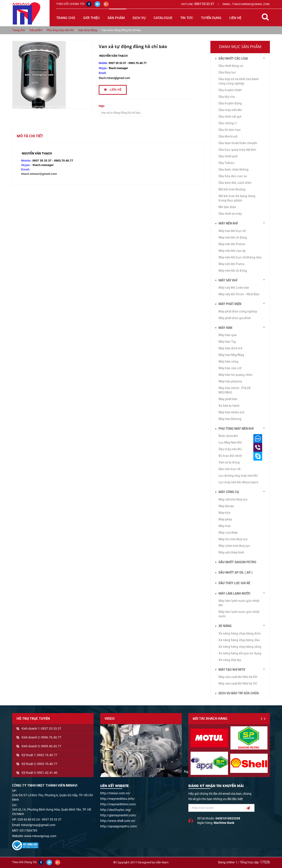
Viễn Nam (162, 862)
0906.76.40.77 (51, 737)
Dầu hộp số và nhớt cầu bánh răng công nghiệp (239, 81)
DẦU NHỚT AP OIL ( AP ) (236, 572)
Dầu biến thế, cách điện (235, 183)
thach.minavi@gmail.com (114, 78)
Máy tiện (224, 513)
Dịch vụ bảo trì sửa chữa (239, 693)
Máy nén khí (228, 223)
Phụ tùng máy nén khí (60, 30)
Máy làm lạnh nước (235, 593)
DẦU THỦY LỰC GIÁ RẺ (234, 583)
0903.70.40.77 (47, 764)
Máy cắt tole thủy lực (233, 499)
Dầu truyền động (230, 103)
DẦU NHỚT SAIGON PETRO (237, 562)
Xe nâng (225, 626)
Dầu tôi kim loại (230, 130)
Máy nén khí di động (233, 271)
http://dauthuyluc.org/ (116, 810)
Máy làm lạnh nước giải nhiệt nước (239, 614)
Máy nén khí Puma (231, 264)
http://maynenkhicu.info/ (118, 799)
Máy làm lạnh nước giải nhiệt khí (239, 603)
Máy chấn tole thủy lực (234, 546)
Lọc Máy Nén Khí (230, 442)
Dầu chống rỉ (228, 123)
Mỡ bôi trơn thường (232, 189)
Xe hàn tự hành (229, 406)
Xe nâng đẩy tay (230, 660)
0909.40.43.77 (51, 746)
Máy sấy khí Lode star (234, 288)
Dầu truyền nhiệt (230, 90)
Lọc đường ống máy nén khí (238, 476)
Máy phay (225, 519)
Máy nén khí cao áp (232, 251)
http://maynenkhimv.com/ (118, 804)
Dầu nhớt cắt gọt (230, 117)
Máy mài (225, 526)
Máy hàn (225, 328)
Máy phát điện (230, 304)
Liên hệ (113, 90)
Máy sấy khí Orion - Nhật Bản (239, 294)
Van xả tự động (88, 30)
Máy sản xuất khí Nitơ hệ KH (238, 677)
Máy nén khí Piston (232, 244)
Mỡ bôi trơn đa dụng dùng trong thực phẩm (237, 198)
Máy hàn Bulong (230, 419)
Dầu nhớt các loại (233, 58)
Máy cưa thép (228, 533)
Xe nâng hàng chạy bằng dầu (239, 640)
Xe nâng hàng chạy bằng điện (240, 633)
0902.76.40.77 (47, 755)
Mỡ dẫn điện (227, 207)
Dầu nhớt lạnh (228, 156)
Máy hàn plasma (230, 381)
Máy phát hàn (228, 399)
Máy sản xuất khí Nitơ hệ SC (238, 683)
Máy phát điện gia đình (235, 318)
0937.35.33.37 (51, 729)
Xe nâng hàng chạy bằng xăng (240, 647)
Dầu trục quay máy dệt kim (237, 150)
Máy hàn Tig (227, 342)
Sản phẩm (36, 30)
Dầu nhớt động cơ (231, 66)
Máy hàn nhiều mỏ (231, 412)
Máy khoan (226, 506)
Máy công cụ (229, 492)
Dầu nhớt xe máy (230, 214)
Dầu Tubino (226, 163)
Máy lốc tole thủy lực (233, 539)
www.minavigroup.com (40, 836)
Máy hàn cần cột (230, 368)
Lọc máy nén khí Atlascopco (238, 482)
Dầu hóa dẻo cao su (233, 176)
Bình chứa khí (228, 436)
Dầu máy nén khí (230, 110)
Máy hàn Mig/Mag (231, 355)
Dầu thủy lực (227, 72)
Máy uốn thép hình (231, 552)
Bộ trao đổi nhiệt (230, 456)
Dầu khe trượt (228, 136)
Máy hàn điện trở (230, 348)
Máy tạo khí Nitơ (232, 670)
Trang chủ (66, 18)
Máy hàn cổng (228, 362)
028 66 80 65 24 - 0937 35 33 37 (40, 819)
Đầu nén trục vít (229, 469)
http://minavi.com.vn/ (115, 793)
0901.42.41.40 (47, 773)
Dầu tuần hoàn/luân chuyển (238, 143)
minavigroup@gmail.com (38, 825)
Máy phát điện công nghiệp (238, 311)
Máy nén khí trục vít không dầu (240, 257)
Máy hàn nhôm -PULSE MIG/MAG (235, 390)
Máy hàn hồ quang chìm (236, 375)
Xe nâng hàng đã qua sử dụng (240, 653)
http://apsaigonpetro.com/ (119, 826)
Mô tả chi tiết (30, 136)
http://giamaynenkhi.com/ (118, 815)
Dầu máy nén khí (230, 449)
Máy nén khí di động (233, 237)
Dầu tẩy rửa (227, 97)
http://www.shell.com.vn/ (118, 821)
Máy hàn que (228, 335)
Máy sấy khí (228, 280)
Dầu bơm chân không (234, 169)
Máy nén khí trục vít (232, 231)
